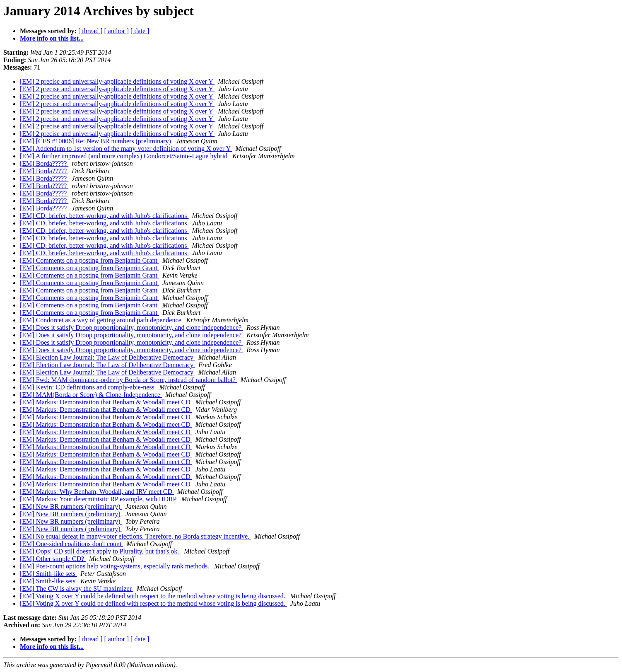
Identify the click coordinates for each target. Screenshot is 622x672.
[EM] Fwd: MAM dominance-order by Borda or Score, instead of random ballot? (129, 380)
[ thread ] (90, 31)
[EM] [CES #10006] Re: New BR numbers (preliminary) (96, 141)
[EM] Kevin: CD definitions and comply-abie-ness (88, 387)
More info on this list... (52, 38)
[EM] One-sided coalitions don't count (72, 544)
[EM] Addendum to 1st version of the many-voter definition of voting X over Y (126, 149)
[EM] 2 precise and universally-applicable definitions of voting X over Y (117, 81)
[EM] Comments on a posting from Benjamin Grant (89, 260)
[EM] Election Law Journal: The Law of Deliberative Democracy (107, 357)
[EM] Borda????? (44, 163)
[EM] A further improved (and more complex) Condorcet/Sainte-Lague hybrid (124, 156)
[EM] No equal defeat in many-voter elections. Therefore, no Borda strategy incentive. (135, 536)
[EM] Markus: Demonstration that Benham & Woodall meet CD (106, 402)
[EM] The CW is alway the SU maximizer (77, 589)
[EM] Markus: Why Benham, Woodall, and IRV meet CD (97, 492)
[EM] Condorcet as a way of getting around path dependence (101, 320)
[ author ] (117, 31)
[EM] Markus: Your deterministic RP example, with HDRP (99, 499)
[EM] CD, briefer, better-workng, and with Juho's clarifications (104, 216)
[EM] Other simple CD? (53, 559)
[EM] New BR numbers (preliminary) (71, 506)
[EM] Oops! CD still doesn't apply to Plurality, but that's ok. (100, 551)
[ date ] (140, 31)
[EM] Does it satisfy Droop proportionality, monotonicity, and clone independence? (131, 328)
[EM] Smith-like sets (48, 574)
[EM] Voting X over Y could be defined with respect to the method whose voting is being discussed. (153, 596)
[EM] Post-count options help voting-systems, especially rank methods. (115, 566)
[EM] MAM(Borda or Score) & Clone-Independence (91, 395)
